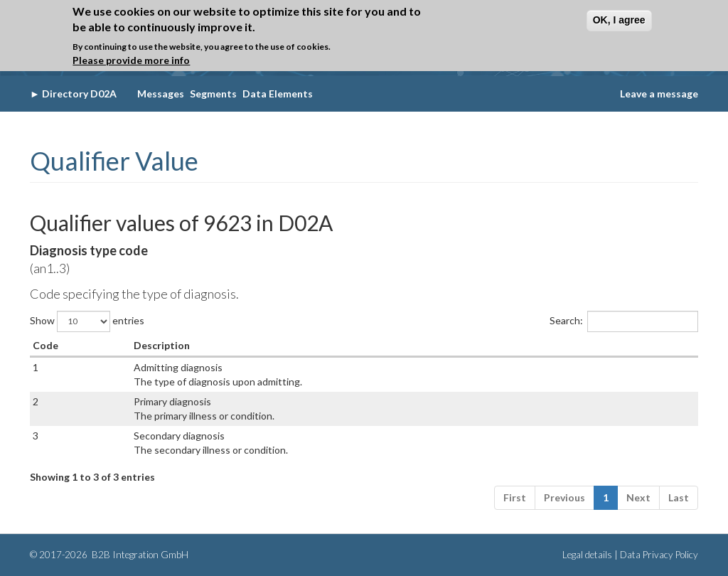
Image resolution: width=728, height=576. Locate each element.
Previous (564, 497)
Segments (213, 94)
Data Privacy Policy (659, 555)
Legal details (587, 555)
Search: (624, 321)
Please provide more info (131, 60)
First (515, 497)
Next (638, 497)
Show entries (87, 321)
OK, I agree (619, 20)
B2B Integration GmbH (139, 555)
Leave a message (659, 94)
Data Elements (278, 94)
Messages (161, 94)
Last (679, 497)
